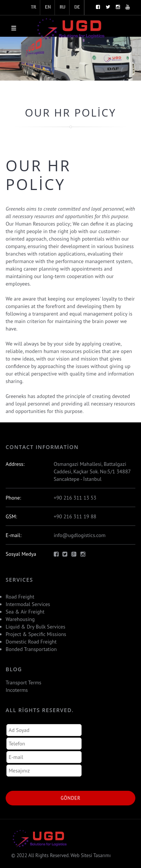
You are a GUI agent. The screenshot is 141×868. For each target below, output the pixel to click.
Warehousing (20, 619)
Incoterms (17, 690)
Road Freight (20, 597)
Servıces (19, 580)
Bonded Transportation (31, 649)
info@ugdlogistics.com (80, 535)
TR (33, 7)
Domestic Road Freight (31, 642)
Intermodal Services (28, 604)
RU (63, 7)
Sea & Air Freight (25, 612)
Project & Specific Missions (36, 634)
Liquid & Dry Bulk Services (36, 627)
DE (77, 7)
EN (48, 7)
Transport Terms (23, 682)
